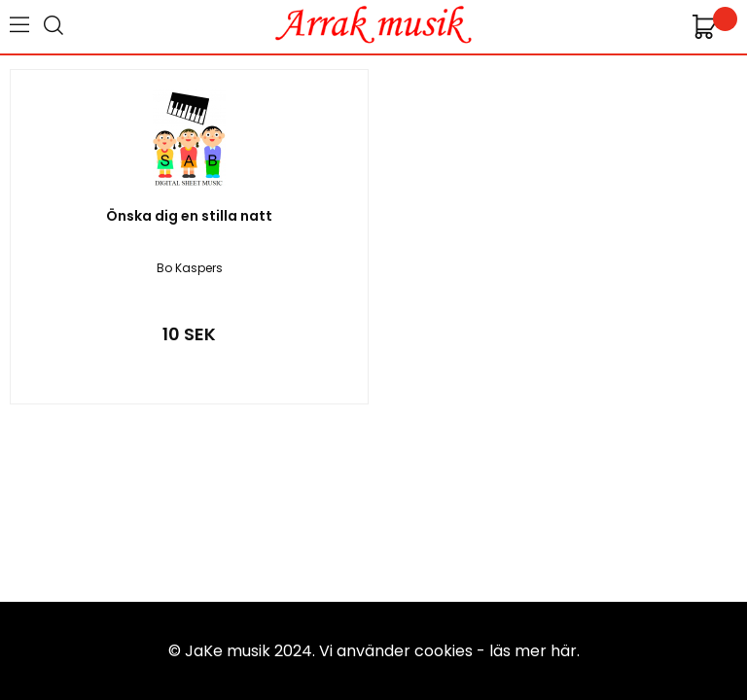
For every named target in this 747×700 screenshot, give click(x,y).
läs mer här (533, 651)
